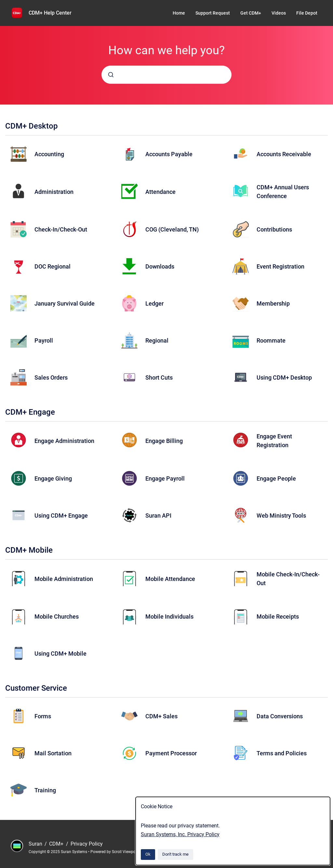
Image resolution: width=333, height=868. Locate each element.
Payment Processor (171, 753)
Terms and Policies (282, 753)
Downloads (160, 266)
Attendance (160, 192)
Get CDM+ (251, 13)
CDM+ (57, 844)
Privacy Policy (87, 844)
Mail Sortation (53, 753)
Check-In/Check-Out (61, 229)
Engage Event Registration (274, 441)
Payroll (44, 340)
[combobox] (166, 75)
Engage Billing (164, 441)
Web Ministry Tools (281, 516)
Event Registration (280, 266)
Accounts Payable (169, 154)
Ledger (154, 303)
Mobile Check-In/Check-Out (288, 579)
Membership (273, 303)
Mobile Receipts (278, 616)
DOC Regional (53, 266)
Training (45, 790)
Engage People (276, 478)
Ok (148, 854)
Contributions (274, 229)
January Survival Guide (65, 303)
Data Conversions (280, 716)
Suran (36, 844)
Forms (43, 716)
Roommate (271, 340)
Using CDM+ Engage (61, 516)
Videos (279, 13)
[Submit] (111, 75)
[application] (331, 866)
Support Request (213, 13)
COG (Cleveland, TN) (172, 229)
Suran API (158, 516)
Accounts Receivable (284, 154)
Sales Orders (51, 377)
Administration (54, 192)
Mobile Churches (57, 616)
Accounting (49, 154)
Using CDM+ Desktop (284, 377)
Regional (157, 340)
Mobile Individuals (169, 616)
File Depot (307, 13)
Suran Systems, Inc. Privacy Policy (180, 834)
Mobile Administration (64, 579)
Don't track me (175, 854)
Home (179, 13)
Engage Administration (64, 441)
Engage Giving (53, 478)
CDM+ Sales (161, 716)
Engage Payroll (165, 478)
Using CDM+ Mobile (60, 654)
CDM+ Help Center (50, 13)
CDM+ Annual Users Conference (283, 192)
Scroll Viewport (126, 852)
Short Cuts (159, 377)
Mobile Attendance (170, 579)
